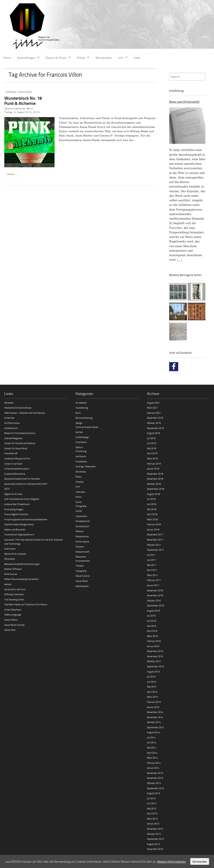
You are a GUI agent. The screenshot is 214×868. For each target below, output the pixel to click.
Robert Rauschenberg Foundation (22, 579)
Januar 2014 (153, 768)
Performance (82, 542)
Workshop (81, 472)
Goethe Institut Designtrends (19, 524)
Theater (80, 566)
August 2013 (153, 793)
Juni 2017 (152, 560)
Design (79, 423)
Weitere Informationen (172, 861)
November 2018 (155, 479)
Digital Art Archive (13, 494)
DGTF (7, 489)
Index (137, 58)
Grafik (79, 511)
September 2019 (155, 428)
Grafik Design (82, 437)
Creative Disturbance (15, 474)
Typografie (81, 571)
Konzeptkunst (83, 521)
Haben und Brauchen (15, 529)
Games (79, 432)
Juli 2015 (151, 677)
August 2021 (153, 403)
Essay (79, 477)
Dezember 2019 (155, 418)
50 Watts (9, 403)
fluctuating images (14, 509)
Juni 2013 (152, 803)
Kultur (79, 497)
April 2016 (152, 631)
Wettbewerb (82, 586)
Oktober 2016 (154, 601)
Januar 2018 (153, 529)
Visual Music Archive (14, 625)
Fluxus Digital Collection (16, 514)
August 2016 (153, 611)
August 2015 (153, 672)
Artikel (81, 58)
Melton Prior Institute (15, 554)
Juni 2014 (152, 742)
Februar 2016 (154, 641)
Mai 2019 (152, 448)
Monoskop (10, 559)
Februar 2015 (154, 702)
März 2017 (152, 575)
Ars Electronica (12, 423)
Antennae (9, 418)
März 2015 (152, 697)
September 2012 (155, 839)
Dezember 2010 (155, 849)
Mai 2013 (152, 808)
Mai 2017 (152, 565)
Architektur (81, 403)
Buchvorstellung (84, 418)
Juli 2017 (151, 555)
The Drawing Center (14, 599)
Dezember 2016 (155, 590)
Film (78, 487)
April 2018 (152, 514)
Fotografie (81, 506)
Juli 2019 (151, 438)
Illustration (81, 442)
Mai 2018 (152, 509)
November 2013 (155, 778)
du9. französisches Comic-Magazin (22, 499)
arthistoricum (11, 428)
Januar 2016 (153, 646)
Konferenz (81, 456)
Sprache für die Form (15, 589)
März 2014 (152, 758)
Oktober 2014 (154, 722)
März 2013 (152, 819)
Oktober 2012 (154, 834)
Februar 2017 (154, 580)
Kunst (79, 502)
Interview (80, 492)
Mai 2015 (152, 687)
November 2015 (155, 656)
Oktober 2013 (154, 783)
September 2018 (155, 489)
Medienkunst (82, 536)
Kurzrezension (83, 561)
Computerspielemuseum (17, 469)
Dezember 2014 (155, 712)
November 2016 (155, 595)
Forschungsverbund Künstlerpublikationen (26, 519)
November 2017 (155, 540)
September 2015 (155, 666)
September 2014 (155, 727)
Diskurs (79, 447)
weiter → (12, 174)
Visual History (11, 620)
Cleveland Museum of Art (17, 458)
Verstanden (200, 861)
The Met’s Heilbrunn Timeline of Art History (26, 604)
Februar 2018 (154, 524)
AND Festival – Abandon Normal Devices (25, 413)
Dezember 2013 (155, 773)
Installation (81, 516)
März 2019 (152, 458)
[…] (180, 260)
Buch (78, 413)
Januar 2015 (153, 707)
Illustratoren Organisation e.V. (19, 534)
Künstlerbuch (82, 526)
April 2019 (152, 453)
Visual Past (10, 630)
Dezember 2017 (155, 534)
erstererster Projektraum (17, 504)
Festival (80, 482)
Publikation (81, 461)
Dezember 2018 (155, 474)
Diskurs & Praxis (56, 58)
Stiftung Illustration (14, 594)
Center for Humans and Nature (20, 443)
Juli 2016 (151, 616)
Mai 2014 (152, 748)
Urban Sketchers (13, 610)
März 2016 (152, 636)
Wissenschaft (83, 552)
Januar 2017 (153, 585)
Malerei (80, 531)
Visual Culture (83, 576)
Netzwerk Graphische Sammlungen (22, 564)
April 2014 (152, 753)
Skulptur (80, 546)
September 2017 (155, 550)
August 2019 (153, 433)
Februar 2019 (154, 464)
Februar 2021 (154, 413)
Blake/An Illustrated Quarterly (20, 433)
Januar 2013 (153, 824)
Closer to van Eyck (13, 464)
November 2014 (155, 717)
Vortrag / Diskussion (19, 92)
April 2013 (152, 813)
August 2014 (153, 732)
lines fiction (10, 549)
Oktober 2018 (154, 484)
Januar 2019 (153, 469)
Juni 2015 (152, 682)
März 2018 (152, 519)
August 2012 (153, 844)
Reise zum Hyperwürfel (184, 102)
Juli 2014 (151, 737)
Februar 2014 (154, 763)
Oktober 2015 (154, 661)
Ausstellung (82, 408)
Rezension (81, 557)
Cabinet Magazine (13, 438)
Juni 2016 (152, 621)
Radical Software (13, 569)
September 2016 (155, 605)
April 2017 (152, 570)
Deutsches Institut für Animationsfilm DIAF (26, 484)
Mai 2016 (152, 626)
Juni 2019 (152, 443)
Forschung (81, 451)
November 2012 (155, 829)
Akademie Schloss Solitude (18, 408)
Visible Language (13, 615)
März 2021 (152, 408)
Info (121, 58)
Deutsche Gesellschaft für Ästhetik (22, 479)
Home (7, 58)
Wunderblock (104, 58)
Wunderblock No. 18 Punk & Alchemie (23, 101)
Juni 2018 (152, 504)
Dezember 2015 (155, 651)
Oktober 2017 (154, 545)
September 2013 (155, 788)
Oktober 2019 (154, 423)
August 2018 (153, 494)
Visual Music (82, 581)
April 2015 (152, 692)
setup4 (8, 584)
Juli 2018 (151, 499)
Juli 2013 (151, 798)
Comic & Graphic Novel (87, 427)
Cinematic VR (11, 453)
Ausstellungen (26, 58)
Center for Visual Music (16, 448)
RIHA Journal (11, 574)
